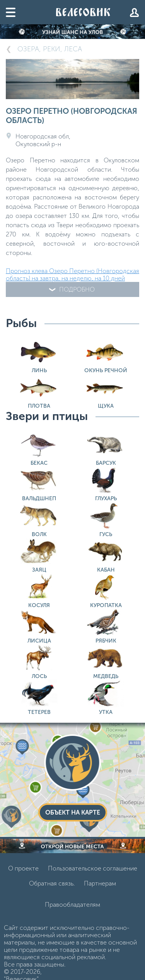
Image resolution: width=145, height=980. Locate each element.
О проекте (23, 868)
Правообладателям (72, 905)
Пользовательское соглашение (93, 868)
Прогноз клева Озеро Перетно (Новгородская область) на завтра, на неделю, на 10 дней (72, 275)
